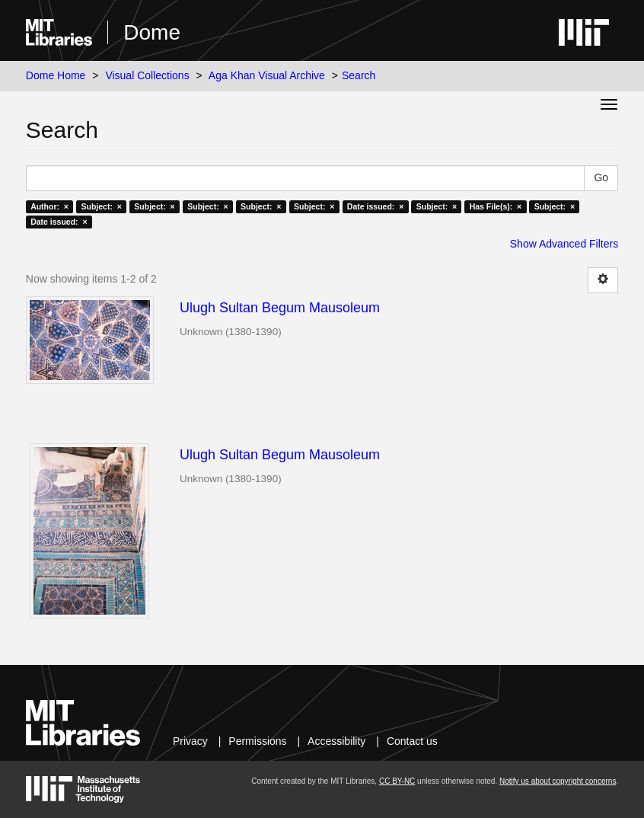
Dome (152, 32)
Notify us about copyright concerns (558, 781)
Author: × (49, 206)
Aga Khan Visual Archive (267, 75)
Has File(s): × (496, 206)
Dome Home (56, 75)
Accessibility (336, 741)
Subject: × (101, 206)
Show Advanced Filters (564, 244)
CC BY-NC (397, 781)
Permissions (257, 741)
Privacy (190, 741)
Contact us (412, 741)
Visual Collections (147, 75)
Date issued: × (375, 206)
